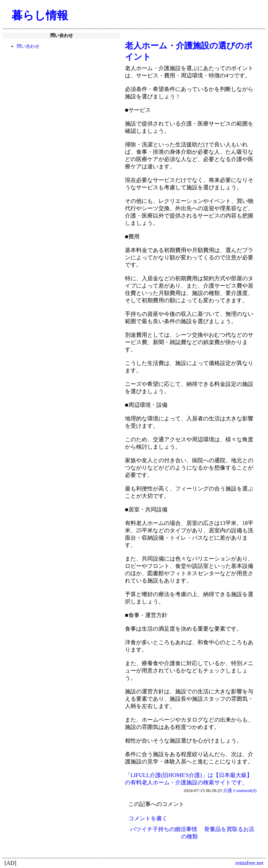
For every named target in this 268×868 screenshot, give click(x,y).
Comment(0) (245, 790)
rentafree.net (250, 863)
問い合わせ (28, 46)
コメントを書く (148, 818)
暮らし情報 (40, 15)
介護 (228, 790)
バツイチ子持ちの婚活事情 (164, 829)
